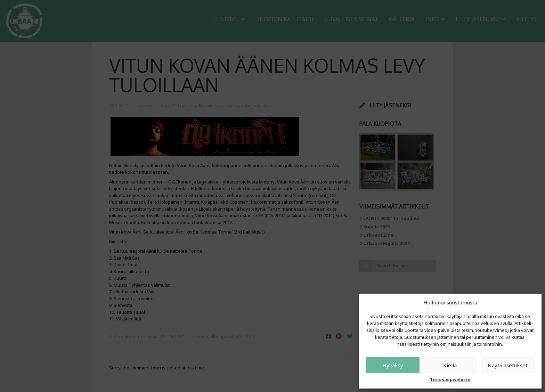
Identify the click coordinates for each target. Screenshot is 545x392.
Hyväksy (393, 365)
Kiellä (450, 365)
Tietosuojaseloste (450, 380)
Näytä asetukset (508, 365)
